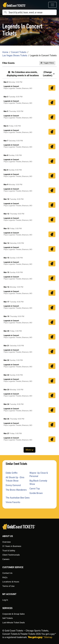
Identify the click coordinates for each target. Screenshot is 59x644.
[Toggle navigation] (52, 5)
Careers (6, 559)
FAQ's (5, 577)
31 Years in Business (12, 546)
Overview (7, 542)
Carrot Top (35, 489)
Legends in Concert (11, 86)
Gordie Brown (36, 493)
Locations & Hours (11, 582)
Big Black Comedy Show (38, 482)
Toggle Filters (47, 63)
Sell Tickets (8, 618)
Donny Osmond (13, 485)
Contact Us (7, 573)
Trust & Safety (9, 551)
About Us (8, 536)
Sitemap (48, 637)
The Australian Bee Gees (18, 498)
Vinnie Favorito (13, 502)
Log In (5, 600)
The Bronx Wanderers (16, 490)
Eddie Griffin (12, 473)
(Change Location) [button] (49, 74)
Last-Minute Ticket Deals (14, 623)
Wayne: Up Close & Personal (39, 475)
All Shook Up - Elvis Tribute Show (15, 479)
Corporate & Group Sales (14, 614)
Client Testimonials (11, 555)
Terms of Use (8, 586)
